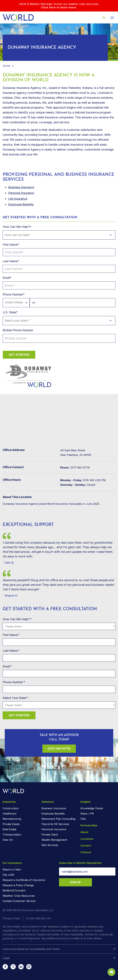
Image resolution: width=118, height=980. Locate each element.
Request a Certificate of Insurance (24, 880)
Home (6, 66)
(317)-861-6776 (59, 749)
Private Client (50, 835)
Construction (11, 808)
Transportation (12, 835)
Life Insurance (18, 199)
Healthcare (10, 814)
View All (8, 840)
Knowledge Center (92, 808)
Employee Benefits (21, 204)
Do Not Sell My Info (38, 918)
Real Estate (10, 829)
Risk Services (50, 845)
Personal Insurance (21, 193)
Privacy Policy (11, 918)
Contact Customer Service (19, 901)
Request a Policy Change (18, 885)
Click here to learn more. (59, 7)
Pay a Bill (8, 875)
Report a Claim (12, 869)
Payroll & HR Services (55, 824)
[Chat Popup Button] (111, 972)
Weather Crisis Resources (19, 896)
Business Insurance (54, 808)
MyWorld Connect (14, 890)
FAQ (83, 819)
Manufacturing (12, 819)
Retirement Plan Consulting (58, 819)
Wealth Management (54, 840)
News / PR (87, 814)
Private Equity (11, 824)
